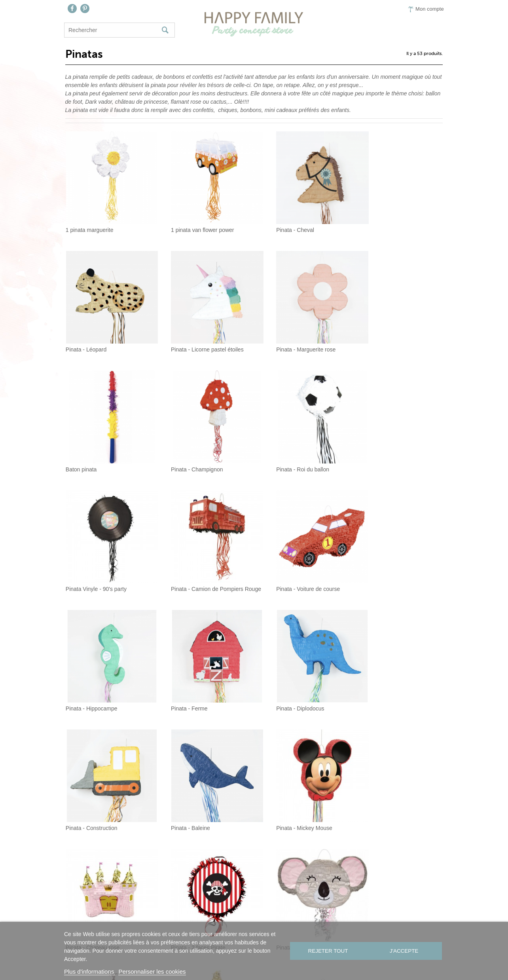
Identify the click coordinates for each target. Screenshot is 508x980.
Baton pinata (276, 334)
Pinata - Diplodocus (284, 559)
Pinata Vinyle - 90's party (193, 447)
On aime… (258, 921)
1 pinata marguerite (88, 222)
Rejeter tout (327, 951)
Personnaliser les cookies (152, 971)
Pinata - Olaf (178, 783)
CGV (322, 921)
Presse (295, 921)
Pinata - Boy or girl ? (285, 783)
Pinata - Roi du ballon (91, 447)
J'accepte (405, 951)
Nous (189, 921)
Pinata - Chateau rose (287, 671)
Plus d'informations (90, 971)
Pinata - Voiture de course (390, 447)
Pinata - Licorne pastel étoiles (101, 334)
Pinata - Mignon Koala (92, 783)
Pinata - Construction (384, 559)
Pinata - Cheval (279, 222)
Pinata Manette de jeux (386, 783)
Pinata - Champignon (384, 334)
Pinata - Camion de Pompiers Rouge (303, 447)
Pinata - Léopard (379, 222)
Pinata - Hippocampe (90, 559)
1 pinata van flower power (194, 222)
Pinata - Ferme (181, 559)
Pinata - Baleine (84, 671)
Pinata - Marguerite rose (192, 334)
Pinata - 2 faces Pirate (385, 671)
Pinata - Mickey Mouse (191, 671)
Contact (220, 921)
